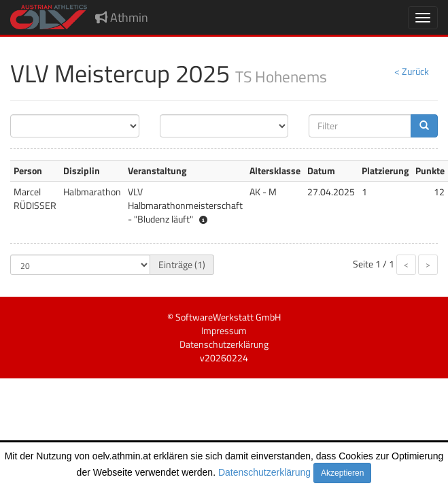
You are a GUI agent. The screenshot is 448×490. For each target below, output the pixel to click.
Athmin (122, 17)
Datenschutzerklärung (264, 472)
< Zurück (412, 71)
